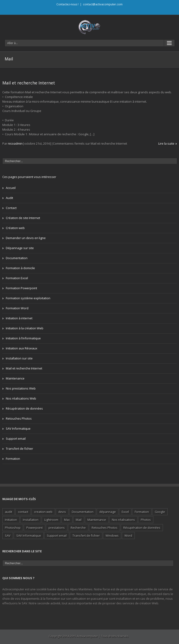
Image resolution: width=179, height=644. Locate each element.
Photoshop (13, 528)
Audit (9, 198)
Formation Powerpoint (21, 288)
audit (9, 512)
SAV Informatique (18, 428)
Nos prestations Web (21, 388)
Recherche (78, 528)
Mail (79, 520)
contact (23, 512)
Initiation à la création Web (25, 328)
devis (62, 512)
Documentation (17, 258)
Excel (125, 512)
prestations (57, 528)
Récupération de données (24, 408)
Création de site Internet (23, 218)
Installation (31, 520)
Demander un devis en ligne (26, 238)
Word (128, 536)
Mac (67, 520)
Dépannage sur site (20, 248)
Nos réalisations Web (21, 398)
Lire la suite (166, 143)
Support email (16, 439)
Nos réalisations (123, 520)
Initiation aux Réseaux (22, 348)
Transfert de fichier (19, 449)
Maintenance (15, 378)
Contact (11, 208)
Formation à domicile (20, 268)
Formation (13, 459)
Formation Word (17, 308)
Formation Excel (17, 278)
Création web (15, 228)
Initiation (11, 520)
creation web (43, 512)
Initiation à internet (19, 318)
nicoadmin (15, 143)
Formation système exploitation (28, 298)
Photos (146, 520)
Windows (112, 536)
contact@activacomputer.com (103, 4)
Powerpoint (34, 528)
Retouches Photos (19, 418)
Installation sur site (19, 358)
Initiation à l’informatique (23, 338)
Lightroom (51, 520)
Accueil (11, 188)
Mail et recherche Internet (29, 83)
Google (160, 512)
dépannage (108, 512)
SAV (8, 536)
